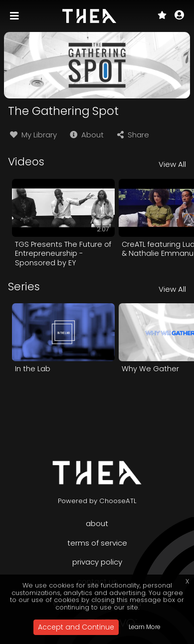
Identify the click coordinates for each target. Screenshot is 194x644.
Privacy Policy (97, 562)
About (86, 135)
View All (172, 164)
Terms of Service (97, 543)
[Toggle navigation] (15, 16)
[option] (63, 223)
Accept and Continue (76, 627)
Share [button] (132, 135)
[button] (179, 16)
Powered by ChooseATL (97, 501)
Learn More (145, 627)
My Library (32, 135)
